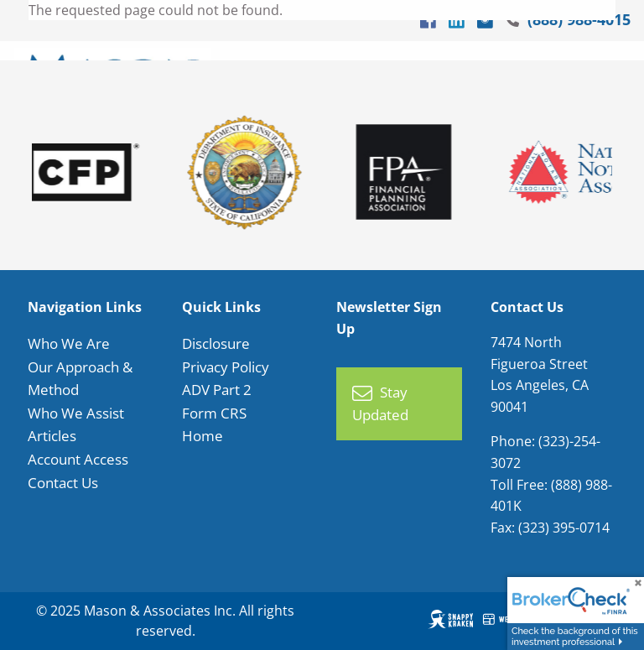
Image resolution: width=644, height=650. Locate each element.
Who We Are (69, 344)
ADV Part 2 (217, 390)
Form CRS (214, 413)
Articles (52, 437)
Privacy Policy (226, 367)
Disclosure (216, 344)
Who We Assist (76, 413)
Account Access (78, 459)
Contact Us (63, 483)
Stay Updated (380, 405)
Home (203, 437)
